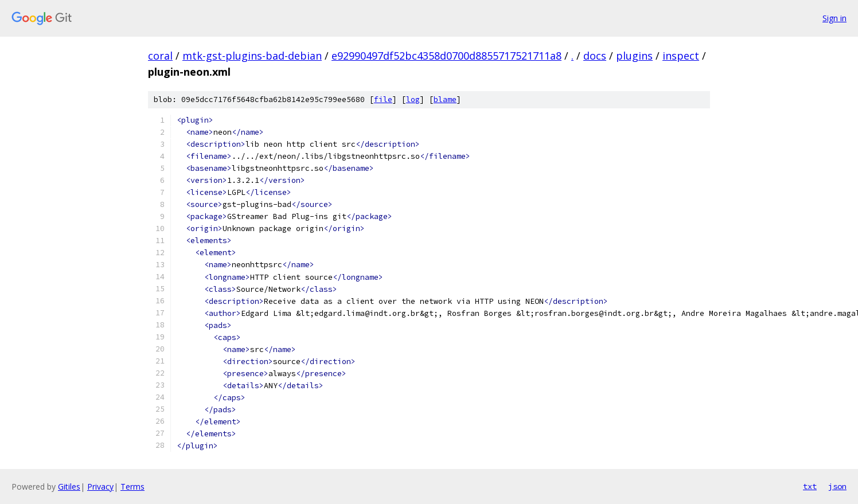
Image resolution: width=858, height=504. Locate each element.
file (383, 99)
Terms (132, 487)
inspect (681, 56)
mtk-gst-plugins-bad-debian (252, 56)
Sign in (834, 18)
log (413, 99)
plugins (634, 56)
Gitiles (69, 487)
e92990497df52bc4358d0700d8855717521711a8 (446, 56)
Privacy (100, 487)
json (837, 486)
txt (810, 486)
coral (160, 56)
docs (595, 56)
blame (445, 99)
